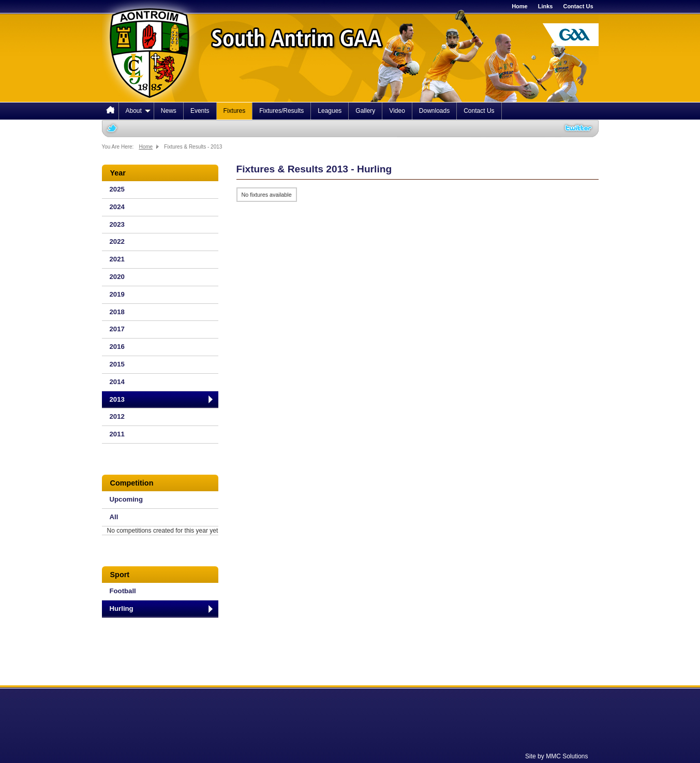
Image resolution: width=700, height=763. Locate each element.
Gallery (365, 111)
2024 (117, 207)
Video (397, 111)
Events (200, 111)
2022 (117, 241)
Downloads (434, 111)
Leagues (330, 111)
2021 (117, 259)
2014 (117, 382)
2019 (117, 294)
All (114, 517)
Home (520, 6)
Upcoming (126, 499)
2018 (117, 312)
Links (546, 6)
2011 (117, 434)
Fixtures (235, 111)
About (138, 111)
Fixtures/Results (281, 111)
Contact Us (578, 6)
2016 (117, 347)
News (169, 111)
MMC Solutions (567, 756)
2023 (117, 224)
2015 (117, 364)
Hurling (122, 608)
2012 (117, 416)
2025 (117, 189)
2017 (117, 329)
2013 (117, 399)
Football (123, 591)
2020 (117, 277)
